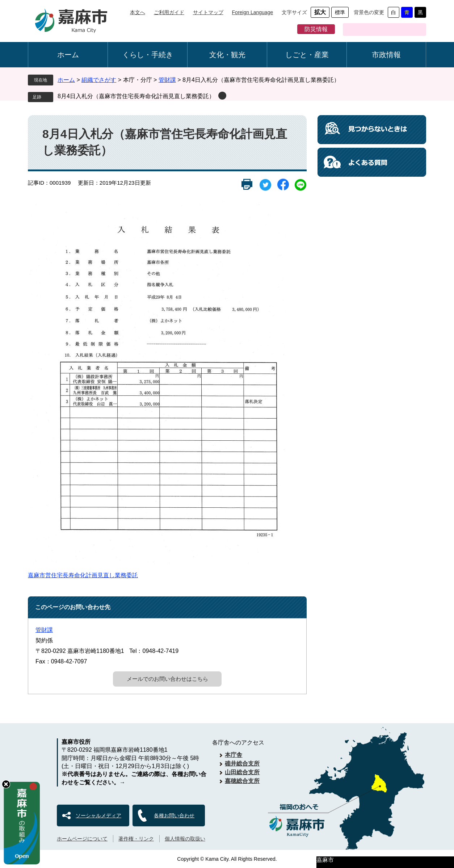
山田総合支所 (242, 772)
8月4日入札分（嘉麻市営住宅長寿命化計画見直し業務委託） (136, 96)
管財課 (167, 80)
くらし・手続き (148, 55)
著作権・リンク (136, 839)
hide (6, 784)
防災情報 (316, 29)
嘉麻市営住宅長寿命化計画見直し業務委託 (83, 575)
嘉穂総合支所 (242, 781)
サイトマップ (208, 12)
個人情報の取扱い (185, 839)
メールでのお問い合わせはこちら (167, 679)
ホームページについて (82, 839)
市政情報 (386, 55)
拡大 (320, 12)
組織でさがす (99, 80)
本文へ (138, 12)
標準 (340, 12)
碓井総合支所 (242, 764)
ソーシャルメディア (98, 815)
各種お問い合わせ (174, 815)
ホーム (68, 55)
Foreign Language (253, 12)
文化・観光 (227, 55)
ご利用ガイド (169, 12)
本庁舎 (234, 755)
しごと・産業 (307, 55)
